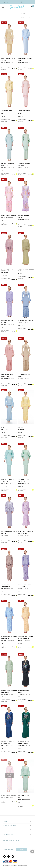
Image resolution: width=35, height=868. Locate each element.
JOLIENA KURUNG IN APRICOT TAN (8, 586)
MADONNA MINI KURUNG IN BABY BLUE (9, 638)
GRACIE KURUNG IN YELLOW (7, 111)
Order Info (6, 830)
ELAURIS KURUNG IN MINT (24, 797)
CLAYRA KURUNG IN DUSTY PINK (7, 375)
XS (19, 117)
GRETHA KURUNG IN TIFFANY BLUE (8, 481)
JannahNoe (14, 865)
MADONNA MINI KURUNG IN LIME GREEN (9, 691)
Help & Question (8, 834)
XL (2, 117)
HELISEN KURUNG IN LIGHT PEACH (24, 111)
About (5, 822)
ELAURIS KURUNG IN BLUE (8, 427)
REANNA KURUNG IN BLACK (24, 691)
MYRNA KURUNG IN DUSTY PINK (7, 270)
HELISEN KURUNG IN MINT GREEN (24, 165)
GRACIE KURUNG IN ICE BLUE (25, 59)
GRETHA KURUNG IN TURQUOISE (24, 481)
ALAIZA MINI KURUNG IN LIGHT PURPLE (25, 532)
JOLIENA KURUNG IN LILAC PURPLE (24, 586)
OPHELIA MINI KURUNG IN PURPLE (9, 532)
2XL (19, 65)
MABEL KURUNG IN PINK (9, 796)
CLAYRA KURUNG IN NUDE (24, 375)
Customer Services (9, 826)
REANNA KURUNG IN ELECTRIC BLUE (8, 743)
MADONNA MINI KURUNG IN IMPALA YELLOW (26, 638)
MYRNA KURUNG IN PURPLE (7, 322)
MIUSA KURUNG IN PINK (9, 215)
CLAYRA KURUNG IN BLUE (26, 321)
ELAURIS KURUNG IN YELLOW (24, 427)
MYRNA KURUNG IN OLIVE (26, 269)
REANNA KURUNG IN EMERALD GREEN (24, 743)
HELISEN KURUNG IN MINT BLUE (8, 165)
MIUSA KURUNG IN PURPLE (24, 216)
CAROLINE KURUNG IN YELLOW (8, 59)
